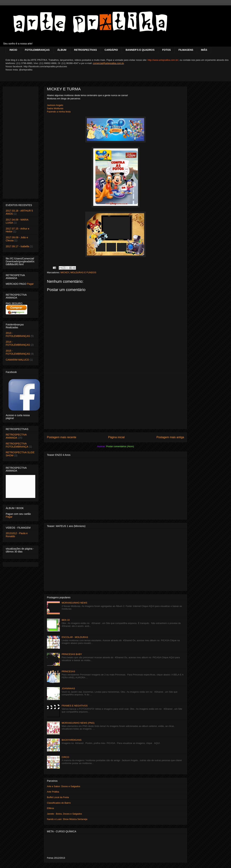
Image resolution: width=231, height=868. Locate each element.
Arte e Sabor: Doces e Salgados (64, 786)
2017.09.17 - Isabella (17, 246)
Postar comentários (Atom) (120, 446)
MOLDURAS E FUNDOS (83, 272)
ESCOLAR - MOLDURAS (75, 637)
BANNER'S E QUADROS (140, 50)
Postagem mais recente (62, 437)
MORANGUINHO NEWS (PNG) (78, 723)
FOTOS (167, 50)
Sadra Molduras (55, 108)
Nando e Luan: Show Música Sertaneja (67, 819)
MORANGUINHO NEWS (74, 603)
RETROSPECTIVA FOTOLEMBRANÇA (17, 445)
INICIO (13, 50)
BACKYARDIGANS (72, 740)
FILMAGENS (186, 50)
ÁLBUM (62, 50)
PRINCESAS (68, 671)
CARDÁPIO (111, 50)
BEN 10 (66, 620)
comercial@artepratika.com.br (108, 63)
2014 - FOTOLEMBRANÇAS (18, 343)
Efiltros (50, 808)
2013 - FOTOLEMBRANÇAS (18, 334)
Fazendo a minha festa (59, 112)
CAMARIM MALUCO (17, 360)
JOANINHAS (68, 688)
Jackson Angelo (55, 105)
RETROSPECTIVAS (86, 50)
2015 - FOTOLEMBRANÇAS (18, 352)
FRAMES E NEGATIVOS (75, 706)
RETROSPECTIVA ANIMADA (16, 436)
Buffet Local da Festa (58, 797)
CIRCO (65, 757)
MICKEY (65, 272)
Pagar (30, 284)
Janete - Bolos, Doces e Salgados (64, 814)
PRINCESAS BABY (72, 654)
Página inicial (116, 437)
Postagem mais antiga (170, 437)
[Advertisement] (115, 401)
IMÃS (204, 50)
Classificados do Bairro (59, 803)
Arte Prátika (53, 792)
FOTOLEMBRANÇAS (37, 50)
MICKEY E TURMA (64, 89)
